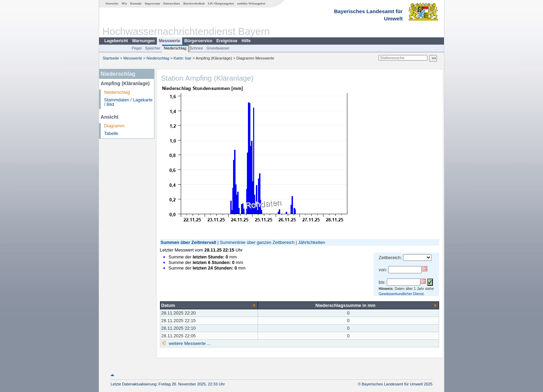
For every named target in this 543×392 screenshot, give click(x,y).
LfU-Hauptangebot (221, 3)
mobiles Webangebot (251, 3)
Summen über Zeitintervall (189, 242)
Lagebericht (116, 41)
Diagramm (114, 126)
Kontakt (136, 3)
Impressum (152, 3)
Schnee (196, 48)
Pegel (137, 48)
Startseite (112, 3)
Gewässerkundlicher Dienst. (402, 294)
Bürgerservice (198, 41)
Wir (124, 3)
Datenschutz (172, 3)
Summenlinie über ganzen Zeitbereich (257, 242)
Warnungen (143, 41)
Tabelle (111, 133)
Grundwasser (218, 48)
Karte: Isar (183, 58)
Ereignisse (227, 41)
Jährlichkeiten (312, 242)
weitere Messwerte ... (189, 343)
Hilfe (246, 41)
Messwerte (170, 41)
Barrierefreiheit (194, 3)
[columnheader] (209, 305)
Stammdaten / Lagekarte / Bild (128, 102)
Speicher (153, 48)
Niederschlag (175, 48)
